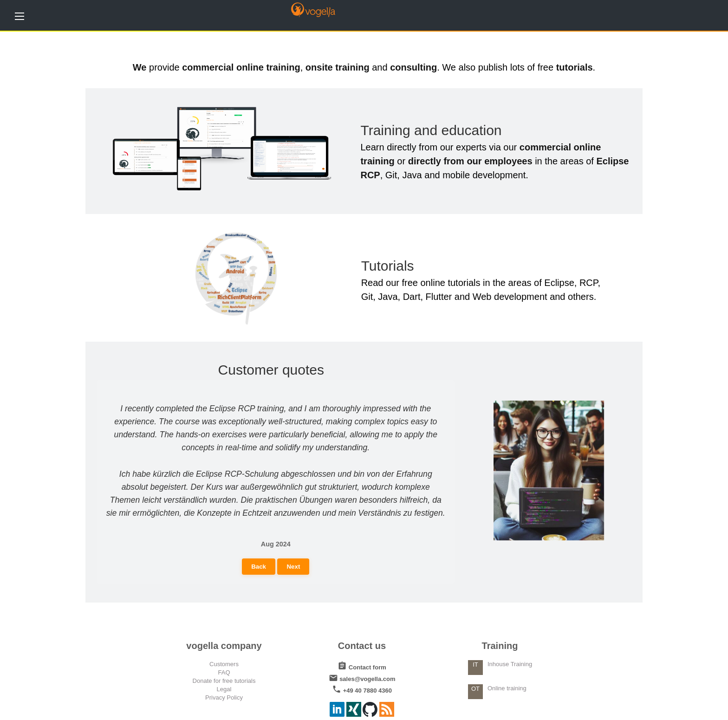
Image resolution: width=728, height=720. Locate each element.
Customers (224, 664)
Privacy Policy (224, 697)
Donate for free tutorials (224, 681)
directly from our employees (470, 161)
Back (259, 567)
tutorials (575, 67)
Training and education (431, 130)
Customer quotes (271, 370)
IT (475, 665)
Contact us (362, 646)
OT (475, 689)
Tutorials (388, 266)
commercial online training (241, 67)
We (140, 67)
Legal (224, 689)
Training (500, 646)
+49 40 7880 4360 (362, 689)
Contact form (362, 665)
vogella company (224, 646)
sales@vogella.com (362, 677)
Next (293, 567)
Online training (507, 688)
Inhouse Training (510, 664)
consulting (413, 67)
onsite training (338, 67)
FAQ (224, 672)
